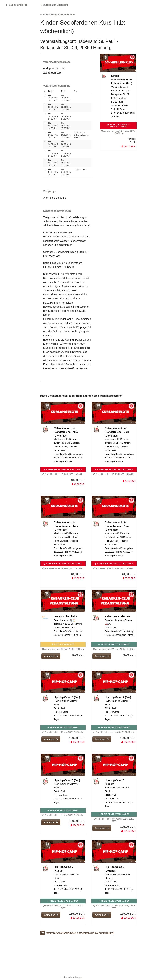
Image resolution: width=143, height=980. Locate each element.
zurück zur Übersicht (56, 5)
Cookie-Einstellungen (71, 978)
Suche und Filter (19, 5)
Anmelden (51, 656)
